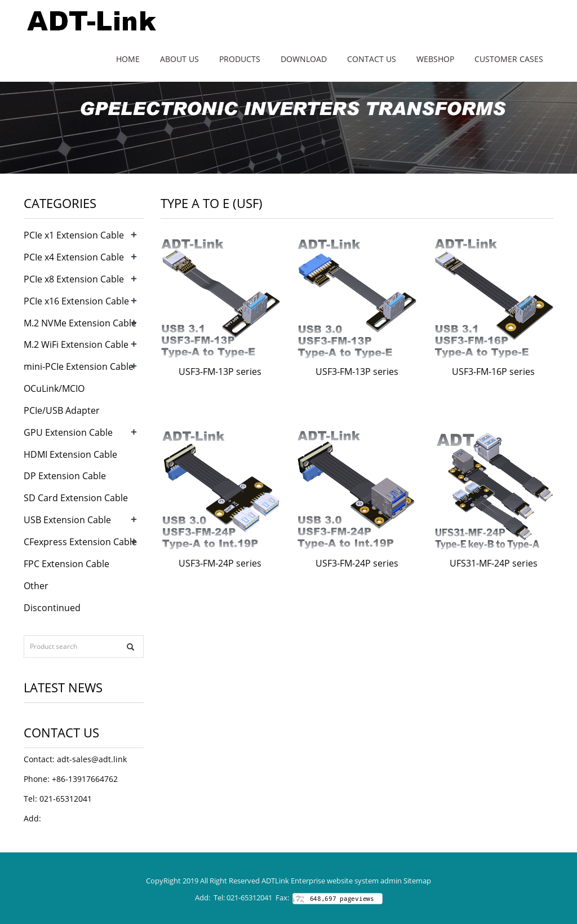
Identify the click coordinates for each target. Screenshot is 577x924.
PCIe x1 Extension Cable (74, 235)
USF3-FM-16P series (493, 372)
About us (179, 59)
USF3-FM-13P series (220, 372)
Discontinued (52, 608)
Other (36, 586)
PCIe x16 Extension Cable (76, 301)
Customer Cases (509, 59)
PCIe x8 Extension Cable (74, 279)
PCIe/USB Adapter (62, 410)
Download (304, 59)
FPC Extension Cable (66, 564)
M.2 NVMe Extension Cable (80, 323)
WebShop (435, 59)
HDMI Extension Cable (70, 454)
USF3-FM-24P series (220, 563)
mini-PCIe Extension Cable (79, 366)
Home (128, 59)
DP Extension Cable (65, 476)
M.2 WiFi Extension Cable (76, 344)
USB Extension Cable (67, 520)
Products (240, 59)
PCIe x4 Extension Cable (74, 257)
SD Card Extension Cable (76, 498)
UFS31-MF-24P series (494, 563)
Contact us (372, 59)
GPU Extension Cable (68, 432)
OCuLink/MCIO (54, 388)
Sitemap (417, 881)
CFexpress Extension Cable (80, 542)
